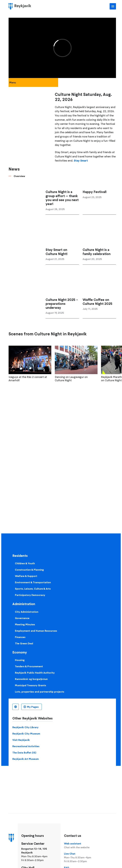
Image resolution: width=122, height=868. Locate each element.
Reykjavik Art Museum (26, 759)
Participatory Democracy (30, 595)
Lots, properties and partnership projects (40, 692)
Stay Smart (81, 161)
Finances (20, 637)
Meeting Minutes (25, 624)
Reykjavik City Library (25, 727)
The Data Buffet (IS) (24, 753)
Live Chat (81, 858)
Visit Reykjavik (21, 740)
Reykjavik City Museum (26, 734)
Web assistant (81, 846)
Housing (20, 660)
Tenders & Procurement (29, 666)
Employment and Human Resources (36, 631)
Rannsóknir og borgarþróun (31, 679)
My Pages (33, 707)
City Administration (27, 612)
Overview (19, 176)
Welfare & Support (26, 576)
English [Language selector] (16, 707)
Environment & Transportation (33, 582)
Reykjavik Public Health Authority (35, 673)
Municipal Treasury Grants (30, 685)
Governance (22, 618)
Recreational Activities (26, 746)
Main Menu (113, 6)
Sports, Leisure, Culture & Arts (33, 589)
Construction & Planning (29, 570)
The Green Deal (24, 643)
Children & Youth (25, 563)
